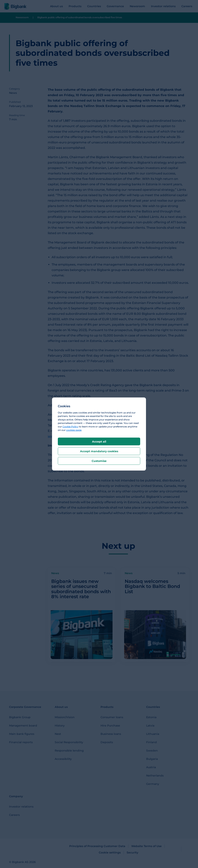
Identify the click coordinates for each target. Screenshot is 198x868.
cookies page (74, 430)
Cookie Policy (70, 427)
